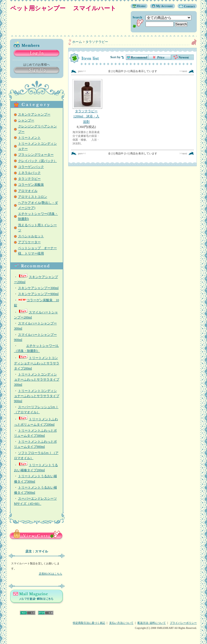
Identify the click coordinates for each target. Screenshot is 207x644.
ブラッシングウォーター (36, 155)
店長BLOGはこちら (51, 574)
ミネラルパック (29, 173)
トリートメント (29, 138)
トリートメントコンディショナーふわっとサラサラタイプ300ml (37, 379)
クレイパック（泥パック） (37, 161)
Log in (37, 54)
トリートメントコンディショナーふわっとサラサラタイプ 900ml (37, 396)
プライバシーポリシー (183, 623)
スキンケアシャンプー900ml (38, 294)
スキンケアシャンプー (34, 114)
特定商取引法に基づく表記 (89, 623)
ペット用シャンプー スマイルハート (66, 8)
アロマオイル (28, 191)
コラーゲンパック (31, 167)
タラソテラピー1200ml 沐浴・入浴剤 (86, 101)
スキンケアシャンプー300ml (38, 288)
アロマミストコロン (33, 197)
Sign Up (37, 71)
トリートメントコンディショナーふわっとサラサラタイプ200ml (37, 363)
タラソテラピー (29, 179)
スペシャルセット (31, 236)
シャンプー (26, 120)
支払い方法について (121, 623)
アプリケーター (29, 242)
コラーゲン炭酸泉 (31, 185)
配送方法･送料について (152, 623)
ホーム (77, 42)
